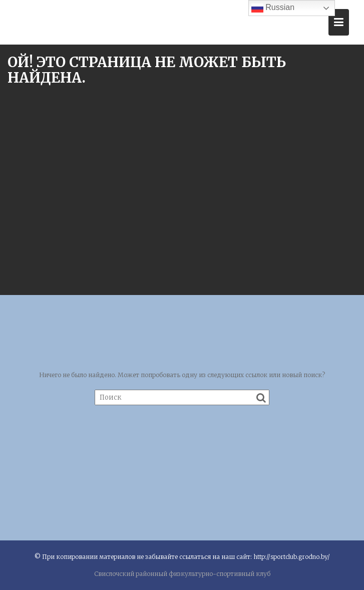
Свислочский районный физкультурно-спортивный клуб (182, 574)
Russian (273, 8)
